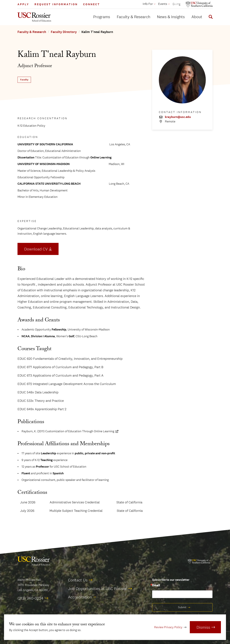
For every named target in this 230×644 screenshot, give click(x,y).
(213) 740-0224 (30, 598)
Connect (92, 4)
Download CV (36, 249)
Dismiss (203, 627)
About (197, 17)
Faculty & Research (134, 17)
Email (156, 585)
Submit (182, 607)
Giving (176, 4)
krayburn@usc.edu (178, 117)
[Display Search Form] (210, 17)
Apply (23, 4)
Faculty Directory (64, 32)
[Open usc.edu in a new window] (199, 4)
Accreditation (80, 597)
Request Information (56, 4)
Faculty (24, 80)
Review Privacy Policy (168, 627)
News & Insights (171, 17)
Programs (102, 17)
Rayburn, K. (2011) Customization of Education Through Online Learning (68, 431)
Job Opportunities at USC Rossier (98, 588)
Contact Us (78, 580)
